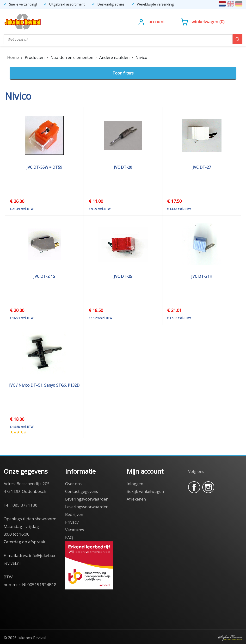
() (203, 22)
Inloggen (135, 484)
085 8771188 (25, 505)
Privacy (72, 522)
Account (157, 22)
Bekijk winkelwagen (145, 491)
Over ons (73, 484)
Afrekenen (136, 499)
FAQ (69, 537)
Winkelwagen (205, 22)
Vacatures (75, 530)
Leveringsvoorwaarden (87, 499)
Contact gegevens (82, 491)
